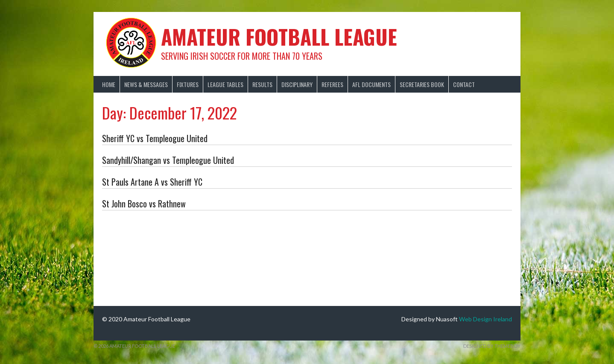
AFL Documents (371, 84)
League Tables (225, 84)
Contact (464, 84)
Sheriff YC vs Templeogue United (155, 138)
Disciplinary (297, 84)
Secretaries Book (422, 84)
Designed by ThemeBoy (492, 346)
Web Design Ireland (485, 319)
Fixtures (188, 84)
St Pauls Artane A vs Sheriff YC (152, 182)
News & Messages (146, 84)
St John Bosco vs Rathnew (144, 204)
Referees (332, 84)
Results (262, 84)
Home (109, 84)
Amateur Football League (279, 36)
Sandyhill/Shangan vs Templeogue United (168, 160)
